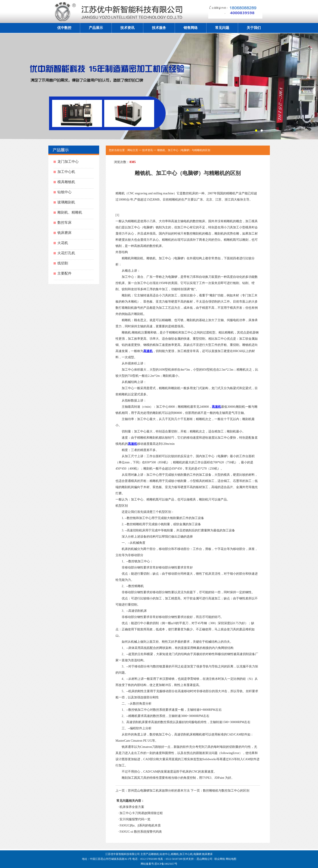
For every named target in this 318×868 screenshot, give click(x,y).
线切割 (63, 263)
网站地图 (231, 859)
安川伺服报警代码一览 (135, 819)
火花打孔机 (66, 253)
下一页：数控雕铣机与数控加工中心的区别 (220, 791)
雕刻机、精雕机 (70, 212)
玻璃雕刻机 (66, 202)
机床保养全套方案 (132, 807)
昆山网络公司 (204, 859)
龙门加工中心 (68, 162)
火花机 (63, 243)
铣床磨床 (64, 233)
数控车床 (64, 223)
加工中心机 (66, 172)
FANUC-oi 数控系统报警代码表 (141, 832)
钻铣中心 (64, 192)
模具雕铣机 (66, 182)
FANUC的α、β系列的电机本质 (140, 825)
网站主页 (133, 150)
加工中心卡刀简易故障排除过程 (141, 813)
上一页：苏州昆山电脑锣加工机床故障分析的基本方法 (153, 791)
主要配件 (64, 273)
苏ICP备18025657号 (166, 864)
